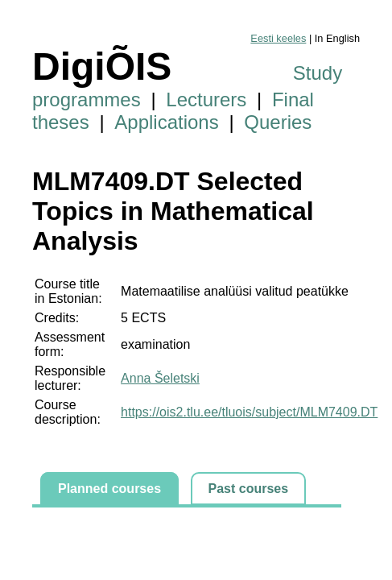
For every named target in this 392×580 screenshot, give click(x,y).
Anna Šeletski (160, 378)
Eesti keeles (278, 38)
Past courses (249, 489)
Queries (278, 122)
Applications (166, 122)
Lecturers (206, 99)
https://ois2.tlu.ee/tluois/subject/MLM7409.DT (249, 412)
